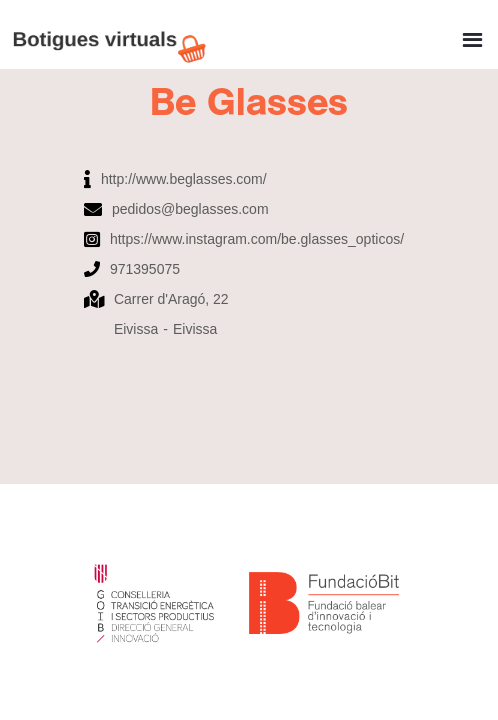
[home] (115, 34)
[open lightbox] (249, 154)
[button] (472, 33)
